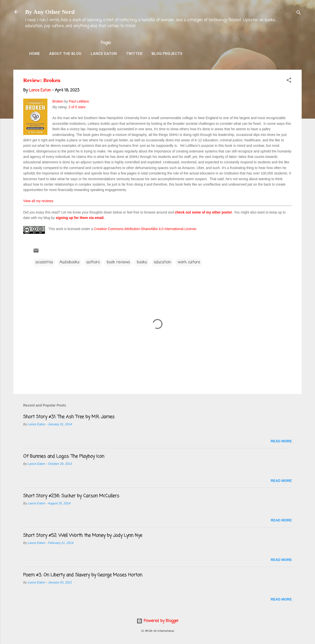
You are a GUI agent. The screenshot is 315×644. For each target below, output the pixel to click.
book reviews (118, 262)
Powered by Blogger (158, 621)
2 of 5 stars (77, 107)
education (162, 262)
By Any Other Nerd (50, 12)
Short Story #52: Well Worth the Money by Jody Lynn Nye (83, 536)
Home (35, 54)
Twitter (134, 54)
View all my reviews (38, 201)
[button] (289, 81)
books (142, 262)
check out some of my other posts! (203, 212)
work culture (189, 262)
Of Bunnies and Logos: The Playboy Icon (64, 456)
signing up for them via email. (80, 218)
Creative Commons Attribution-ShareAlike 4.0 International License (145, 229)
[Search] (299, 13)
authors (93, 262)
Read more (281, 441)
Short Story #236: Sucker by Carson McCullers (71, 496)
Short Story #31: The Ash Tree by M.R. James (69, 417)
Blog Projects (167, 54)
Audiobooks (69, 262)
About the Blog (65, 54)
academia (44, 262)
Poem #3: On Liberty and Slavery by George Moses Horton (83, 575)
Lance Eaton (104, 54)
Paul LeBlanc (79, 101)
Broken (58, 101)
